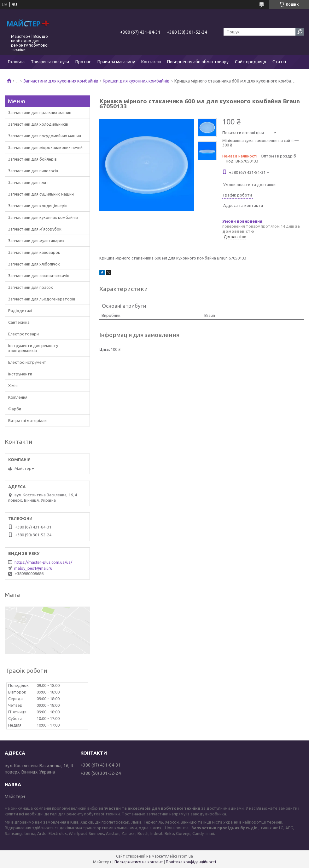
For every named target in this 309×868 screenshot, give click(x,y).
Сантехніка (19, 322)
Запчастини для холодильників (38, 124)
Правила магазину (116, 62)
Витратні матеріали (27, 420)
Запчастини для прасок (31, 287)
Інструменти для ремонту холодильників (33, 348)
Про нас (83, 62)
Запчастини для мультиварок (36, 241)
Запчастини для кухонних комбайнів (61, 81)
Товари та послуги (50, 62)
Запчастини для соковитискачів (39, 276)
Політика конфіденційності (191, 862)
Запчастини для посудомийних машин (45, 136)
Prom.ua (185, 856)
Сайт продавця (251, 62)
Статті (279, 62)
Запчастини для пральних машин (40, 112)
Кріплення (18, 397)
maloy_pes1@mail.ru (33, 568)
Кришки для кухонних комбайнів (136, 81)
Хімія (13, 385)
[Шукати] (300, 32)
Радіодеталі (20, 311)
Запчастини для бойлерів (32, 159)
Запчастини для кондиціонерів (38, 206)
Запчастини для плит (28, 182)
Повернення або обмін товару (198, 62)
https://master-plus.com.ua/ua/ (43, 562)
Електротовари (23, 334)
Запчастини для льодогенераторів (42, 299)
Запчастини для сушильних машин (41, 194)
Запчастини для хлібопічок (34, 264)
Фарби (15, 409)
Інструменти (20, 374)
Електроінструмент (27, 362)
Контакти (151, 62)
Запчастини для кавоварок (34, 252)
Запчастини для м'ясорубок (35, 229)
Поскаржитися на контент (139, 862)
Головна (16, 62)
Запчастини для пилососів (33, 171)
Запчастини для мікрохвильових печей (45, 147)
